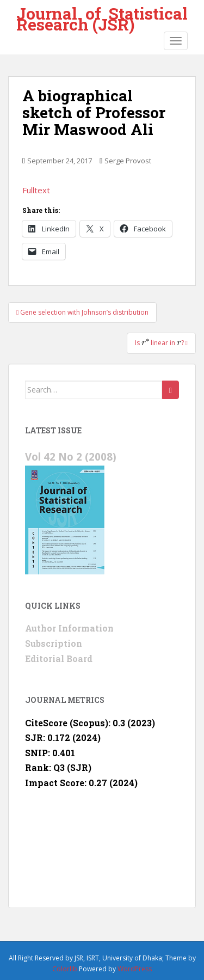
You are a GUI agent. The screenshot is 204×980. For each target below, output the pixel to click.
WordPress (135, 969)
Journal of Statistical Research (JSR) (102, 15)
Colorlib (65, 969)
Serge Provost (128, 161)
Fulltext (36, 190)
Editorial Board (59, 659)
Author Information (69, 628)
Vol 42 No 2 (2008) (71, 457)
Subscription (54, 643)
